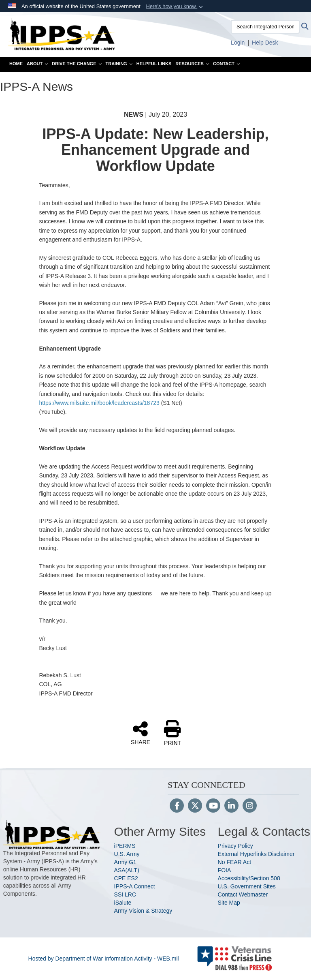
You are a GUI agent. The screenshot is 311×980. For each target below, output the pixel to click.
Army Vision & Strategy (143, 911)
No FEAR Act (234, 862)
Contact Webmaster (243, 894)
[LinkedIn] (231, 807)
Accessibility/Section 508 (249, 878)
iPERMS (125, 846)
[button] (175, 6)
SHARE (141, 733)
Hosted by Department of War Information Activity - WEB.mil (104, 959)
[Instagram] (250, 807)
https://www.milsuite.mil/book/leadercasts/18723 (99, 403)
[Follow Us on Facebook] (177, 807)
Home (16, 64)
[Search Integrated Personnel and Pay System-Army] (265, 27)
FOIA (225, 870)
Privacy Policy (235, 846)
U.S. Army (127, 854)
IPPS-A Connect (135, 886)
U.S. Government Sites (247, 886)
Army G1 (125, 862)
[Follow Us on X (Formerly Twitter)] (195, 807)
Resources (192, 64)
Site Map (229, 903)
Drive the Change (77, 64)
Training (119, 64)
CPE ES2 (126, 878)
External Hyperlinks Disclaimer (256, 854)
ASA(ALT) (127, 870)
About (37, 64)
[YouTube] (213, 807)
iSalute (123, 903)
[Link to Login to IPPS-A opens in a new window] (238, 43)
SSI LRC (125, 894)
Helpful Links (154, 64)
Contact (226, 64)
